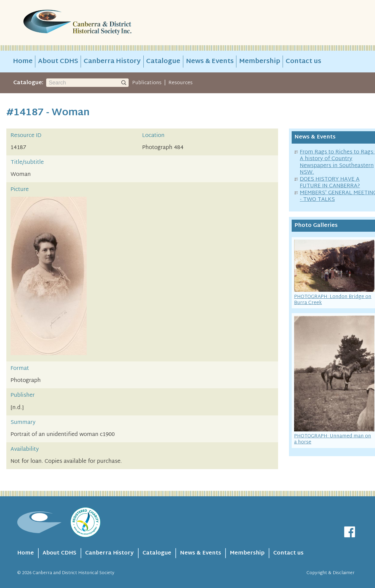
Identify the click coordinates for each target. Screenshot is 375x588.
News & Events (210, 62)
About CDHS (58, 62)
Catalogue (163, 62)
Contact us (303, 62)
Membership (260, 62)
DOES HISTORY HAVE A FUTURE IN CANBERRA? (330, 183)
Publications (147, 83)
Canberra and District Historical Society (74, 573)
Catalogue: (28, 83)
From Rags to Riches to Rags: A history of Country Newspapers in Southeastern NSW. (337, 162)
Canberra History (112, 62)
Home (23, 62)
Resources (181, 83)
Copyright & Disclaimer (330, 573)
